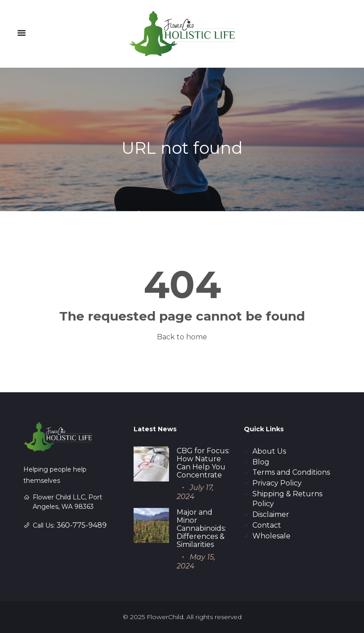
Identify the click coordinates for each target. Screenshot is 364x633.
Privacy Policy (277, 483)
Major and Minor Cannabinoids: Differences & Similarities (201, 528)
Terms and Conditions (291, 472)
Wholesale (271, 536)
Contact (267, 525)
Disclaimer (271, 514)
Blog (261, 462)
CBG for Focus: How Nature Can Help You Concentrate (203, 463)
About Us (269, 451)
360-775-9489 (82, 525)
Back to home (182, 337)
